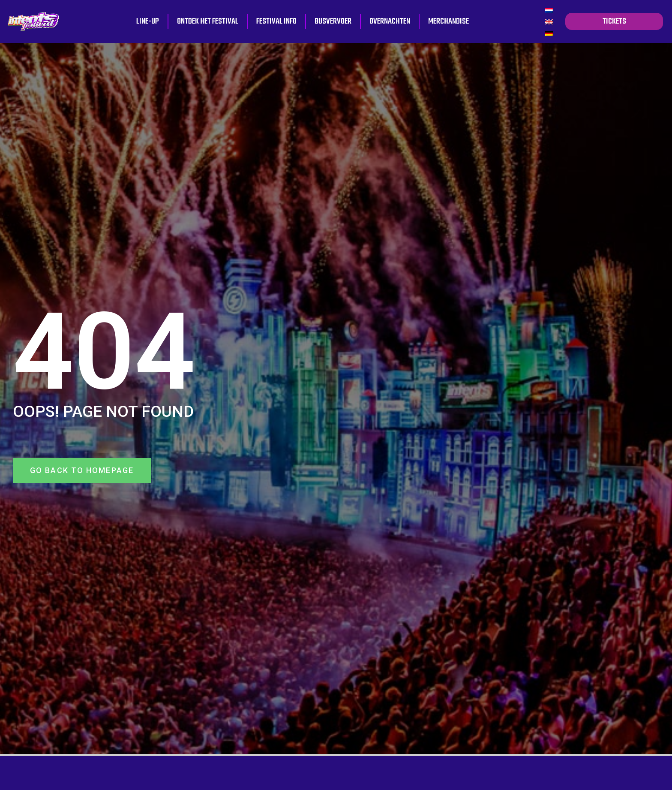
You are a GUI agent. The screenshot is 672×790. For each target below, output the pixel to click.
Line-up (148, 21)
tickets (614, 21)
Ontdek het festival (208, 21)
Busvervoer (333, 21)
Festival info (276, 21)
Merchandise (448, 21)
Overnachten (390, 21)
